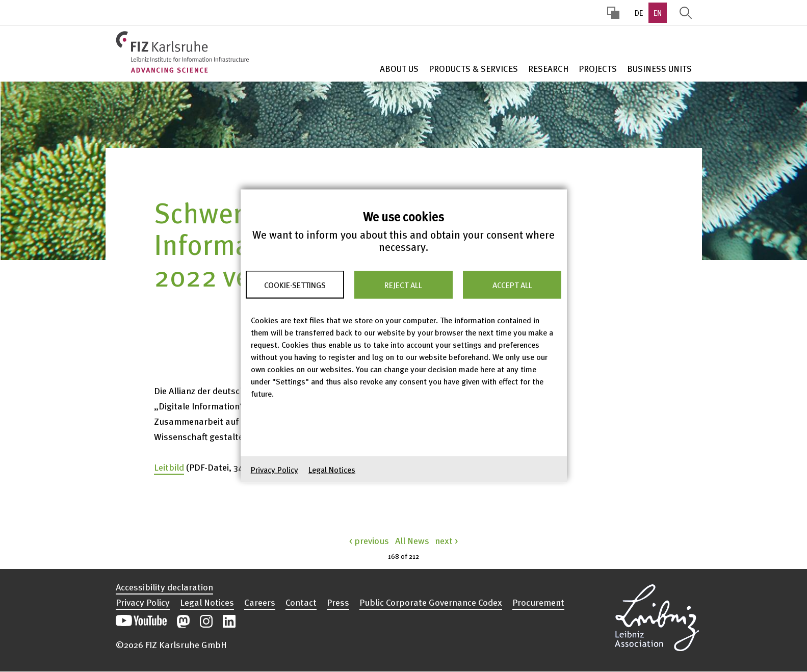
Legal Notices (332, 470)
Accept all (512, 285)
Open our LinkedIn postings (229, 621)
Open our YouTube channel (141, 621)
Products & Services (473, 69)
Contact (301, 602)
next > (446, 540)
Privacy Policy (275, 470)
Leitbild (169, 467)
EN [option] (658, 13)
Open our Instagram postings (206, 621)
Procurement (538, 602)
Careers (260, 602)
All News (412, 540)
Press (338, 602)
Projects (598, 69)
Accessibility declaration (164, 587)
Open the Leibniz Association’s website (657, 616)
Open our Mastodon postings (183, 621)
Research (548, 69)
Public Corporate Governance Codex (431, 602)
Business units (659, 69)
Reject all (403, 285)
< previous (369, 540)
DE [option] (639, 13)
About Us (399, 69)
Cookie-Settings (295, 285)
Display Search (686, 13)
